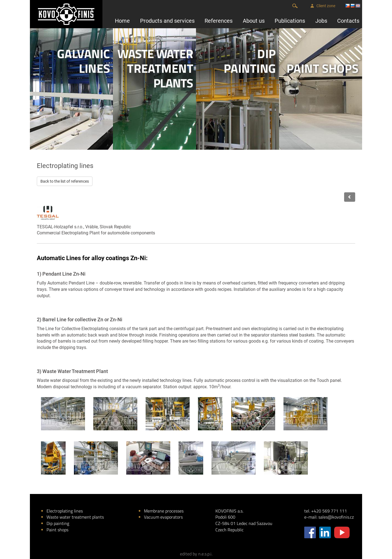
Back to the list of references (65, 181)
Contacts (348, 21)
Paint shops (57, 530)
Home (122, 21)
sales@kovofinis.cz (336, 517)
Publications (290, 21)
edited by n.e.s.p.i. (196, 554)
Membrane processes (164, 511)
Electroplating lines (65, 511)
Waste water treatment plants (75, 517)
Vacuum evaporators (163, 517)
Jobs (321, 21)
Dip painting (58, 523)
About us (254, 21)
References (219, 21)
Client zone (323, 6)
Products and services (167, 21)
